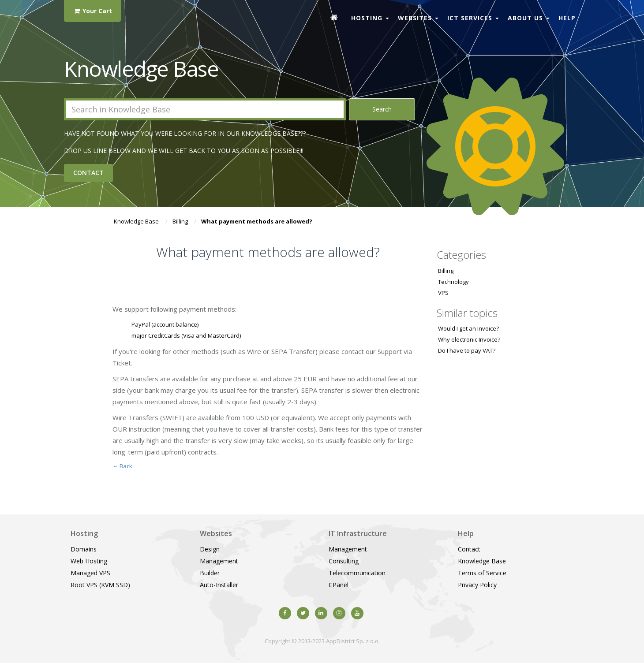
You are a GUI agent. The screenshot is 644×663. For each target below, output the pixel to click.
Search (382, 109)
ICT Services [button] (473, 18)
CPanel (339, 585)
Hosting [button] (370, 18)
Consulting (344, 561)
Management (219, 561)
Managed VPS (90, 573)
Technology (453, 282)
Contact (469, 549)
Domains (84, 549)
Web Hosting (89, 561)
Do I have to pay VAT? (467, 350)
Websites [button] (418, 18)
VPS (443, 293)
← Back (122, 466)
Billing (180, 221)
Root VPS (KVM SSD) (100, 585)
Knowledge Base (136, 221)
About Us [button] (529, 18)
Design (210, 549)
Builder (210, 573)
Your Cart (92, 11)
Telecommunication (357, 573)
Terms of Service (482, 573)
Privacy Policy (477, 585)
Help (567, 18)
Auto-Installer (219, 585)
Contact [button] (88, 173)
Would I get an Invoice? (468, 328)
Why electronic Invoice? (469, 339)
